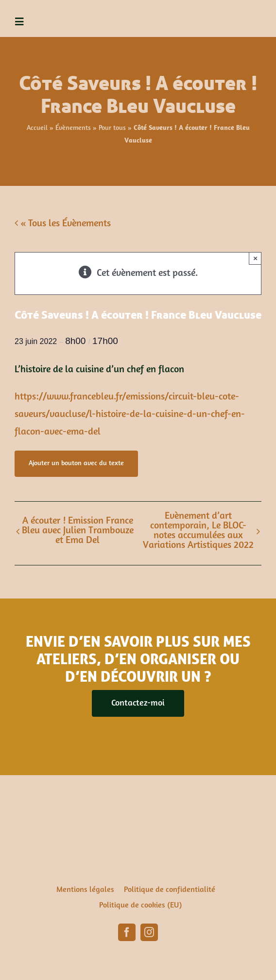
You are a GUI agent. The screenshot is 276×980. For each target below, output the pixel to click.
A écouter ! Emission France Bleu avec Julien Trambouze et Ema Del (78, 531)
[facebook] (127, 932)
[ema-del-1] (253, 10)
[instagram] (149, 932)
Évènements (73, 128)
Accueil (37, 128)
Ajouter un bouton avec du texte (76, 463)
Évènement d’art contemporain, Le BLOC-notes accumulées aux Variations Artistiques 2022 (198, 531)
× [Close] (255, 258)
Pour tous (112, 128)
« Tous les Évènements (64, 224)
